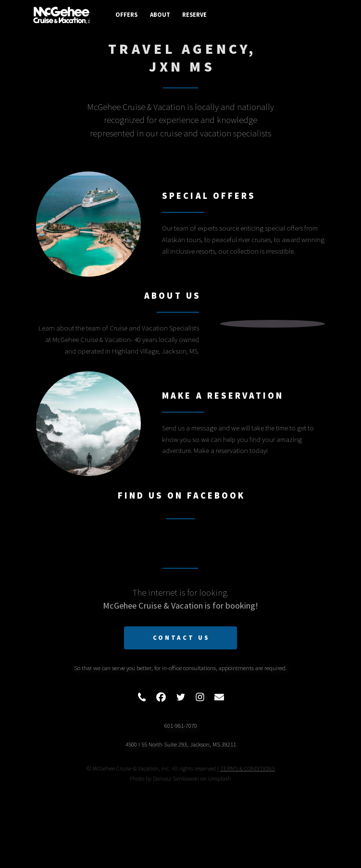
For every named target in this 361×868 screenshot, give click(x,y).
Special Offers (209, 196)
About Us (172, 296)
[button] (142, 697)
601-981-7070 (181, 726)
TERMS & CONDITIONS (248, 768)
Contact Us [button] (181, 638)
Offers (126, 15)
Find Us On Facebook (182, 495)
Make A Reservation (223, 396)
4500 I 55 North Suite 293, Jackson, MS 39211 (181, 744)
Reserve (194, 15)
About (160, 15)
